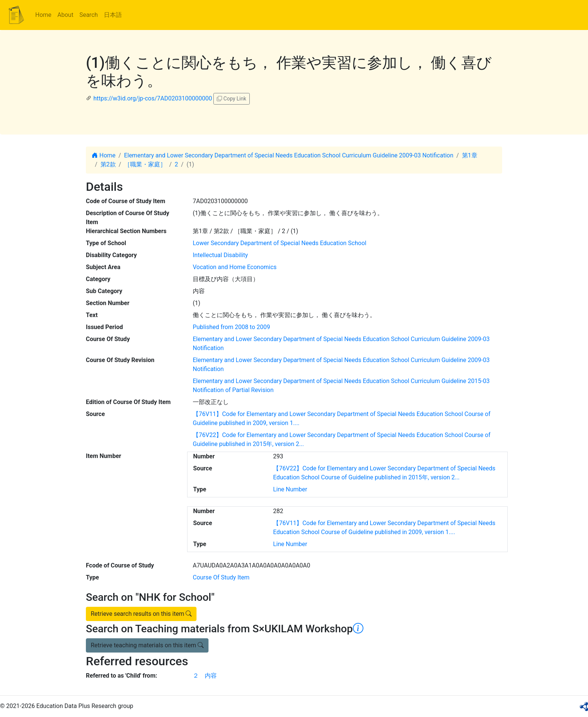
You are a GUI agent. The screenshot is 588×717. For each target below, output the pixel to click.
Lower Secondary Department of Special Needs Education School (280, 243)
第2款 (108, 164)
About (65, 15)
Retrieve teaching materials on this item (147, 645)
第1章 (470, 155)
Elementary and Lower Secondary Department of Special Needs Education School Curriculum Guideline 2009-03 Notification (289, 155)
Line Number (290, 489)
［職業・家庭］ (145, 164)
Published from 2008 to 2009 (231, 327)
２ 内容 (205, 676)
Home (43, 15)
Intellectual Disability (220, 255)
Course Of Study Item (221, 577)
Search (89, 15)
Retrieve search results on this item (141, 614)
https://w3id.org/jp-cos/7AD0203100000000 (153, 98)
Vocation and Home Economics (235, 267)
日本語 (113, 15)
